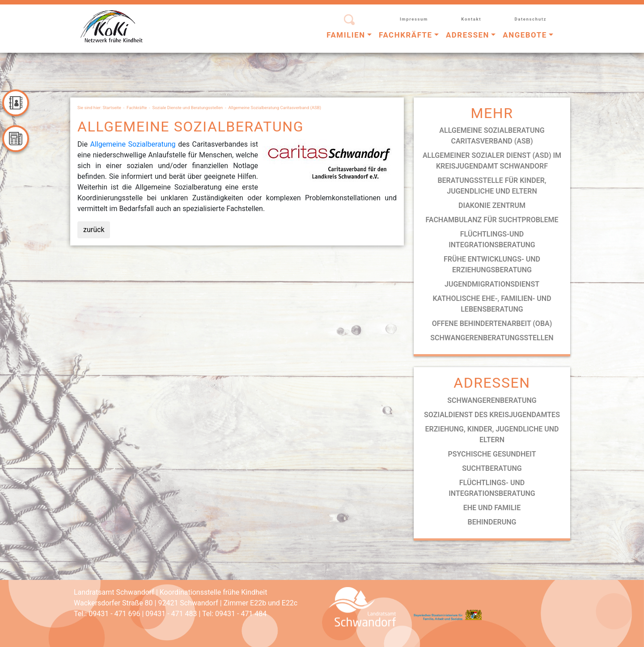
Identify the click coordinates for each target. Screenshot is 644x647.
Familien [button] (346, 35)
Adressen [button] (468, 35)
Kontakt (471, 19)
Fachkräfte (137, 108)
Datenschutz (530, 19)
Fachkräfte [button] (406, 35)
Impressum (414, 19)
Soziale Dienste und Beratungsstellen (188, 108)
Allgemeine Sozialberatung (133, 144)
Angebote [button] (525, 35)
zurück (94, 230)
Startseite (112, 108)
